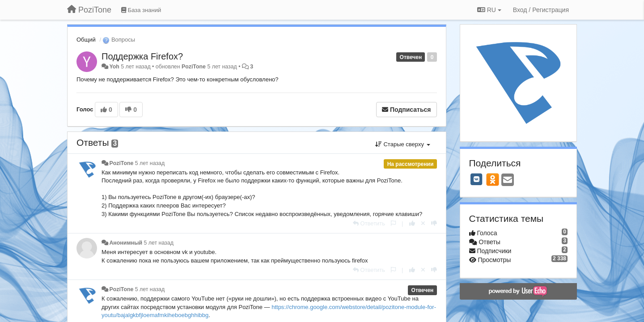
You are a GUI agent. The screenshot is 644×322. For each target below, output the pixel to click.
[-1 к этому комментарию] (434, 223)
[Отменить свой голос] (423, 223)
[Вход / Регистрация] (541, 10)
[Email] (508, 180)
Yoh (114, 67)
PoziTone (194, 67)
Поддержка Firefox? (142, 56)
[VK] (477, 179)
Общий (86, 40)
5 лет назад (150, 163)
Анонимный (126, 243)
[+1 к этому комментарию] (412, 223)
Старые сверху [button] (403, 144)
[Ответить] (369, 223)
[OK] (493, 179)
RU (489, 10)
